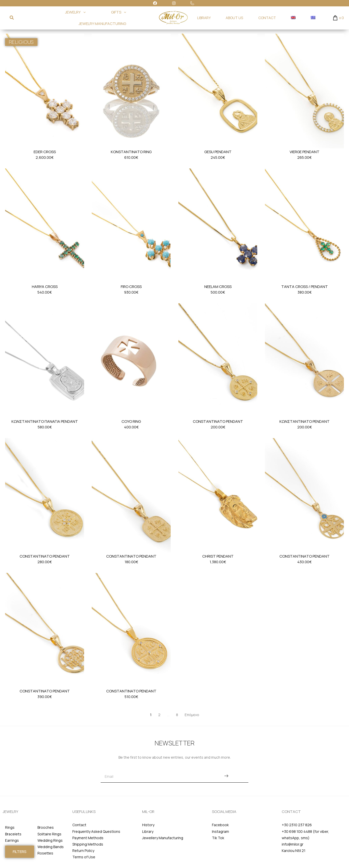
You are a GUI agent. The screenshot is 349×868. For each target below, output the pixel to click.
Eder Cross (45, 152)
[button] (20, 852)
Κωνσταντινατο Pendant (305, 421)
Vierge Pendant (305, 152)
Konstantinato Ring (131, 152)
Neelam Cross (218, 287)
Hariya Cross (45, 287)
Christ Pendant (218, 556)
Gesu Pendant (218, 152)
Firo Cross (131, 287)
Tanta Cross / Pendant (305, 287)
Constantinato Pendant (218, 421)
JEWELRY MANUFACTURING (102, 24)
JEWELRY (75, 12)
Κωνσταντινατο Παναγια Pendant (45, 421)
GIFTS (119, 12)
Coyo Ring (131, 421)
